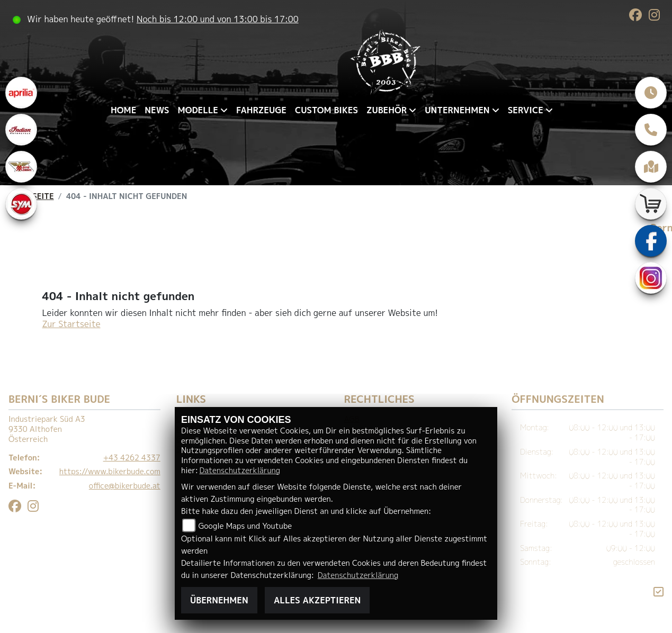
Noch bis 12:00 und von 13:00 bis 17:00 (218, 19)
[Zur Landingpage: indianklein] (21, 130)
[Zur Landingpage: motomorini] (21, 167)
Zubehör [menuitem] (387, 110)
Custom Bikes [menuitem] (326, 110)
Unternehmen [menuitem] (457, 110)
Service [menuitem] (526, 110)
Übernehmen (219, 600)
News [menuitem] (157, 110)
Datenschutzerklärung (240, 471)
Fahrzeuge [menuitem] (261, 110)
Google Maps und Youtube (245, 526)
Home (123, 110)
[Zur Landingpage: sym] (21, 204)
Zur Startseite (71, 324)
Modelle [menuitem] (198, 110)
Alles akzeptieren (317, 600)
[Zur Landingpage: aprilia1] (21, 93)
